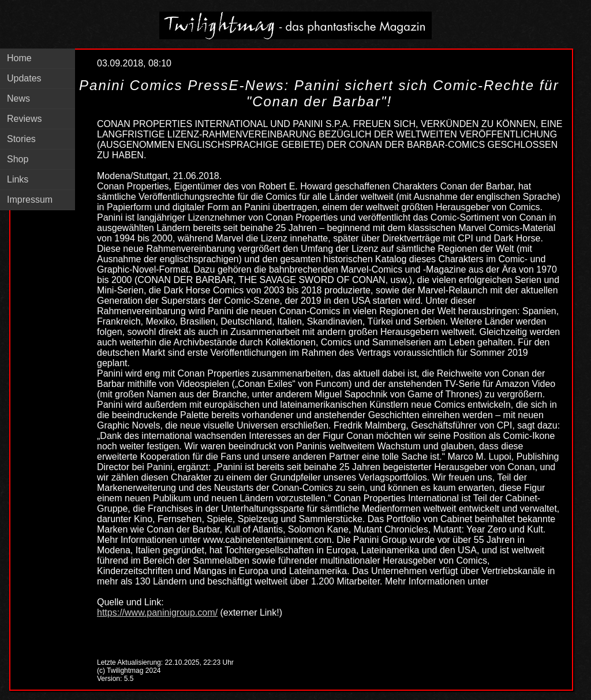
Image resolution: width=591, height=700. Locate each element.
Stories (21, 139)
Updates (24, 78)
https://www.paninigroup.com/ (157, 612)
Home (19, 58)
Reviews (24, 119)
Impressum (30, 200)
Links (18, 179)
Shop (18, 159)
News (18, 98)
